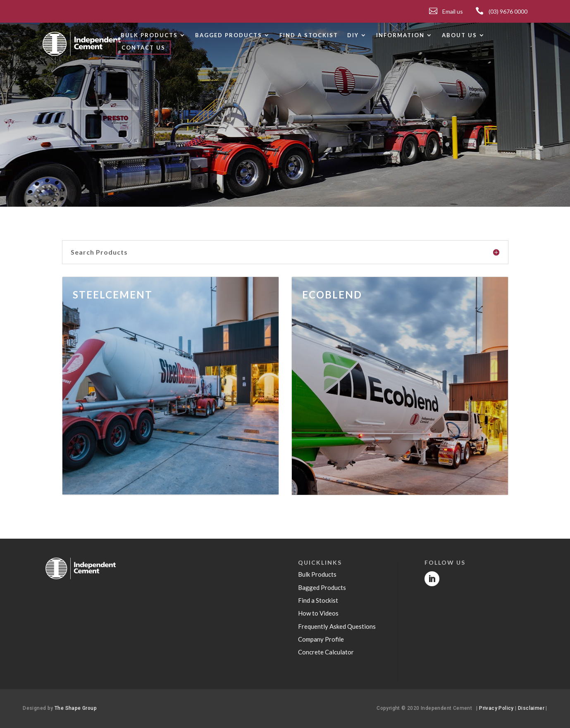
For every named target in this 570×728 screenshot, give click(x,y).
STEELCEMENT (113, 295)
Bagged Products (322, 587)
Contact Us (143, 48)
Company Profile (321, 639)
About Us (459, 35)
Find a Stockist (309, 35)
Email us (453, 11)
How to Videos (318, 613)
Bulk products (149, 35)
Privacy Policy (496, 708)
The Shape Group (76, 708)
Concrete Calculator (326, 652)
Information (400, 35)
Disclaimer (532, 708)
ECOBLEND (332, 295)
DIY (353, 35)
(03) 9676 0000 (508, 11)
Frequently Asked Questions (337, 626)
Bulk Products (317, 574)
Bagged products (229, 35)
